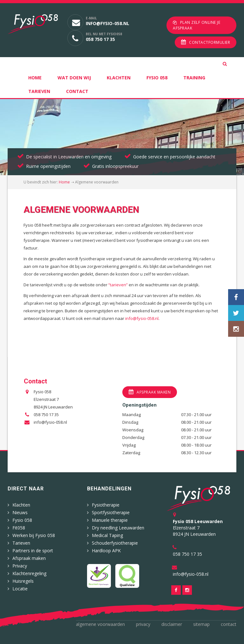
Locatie (20, 589)
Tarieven (39, 91)
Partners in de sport (33, 551)
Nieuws (20, 512)
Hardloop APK (106, 551)
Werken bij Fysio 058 (34, 535)
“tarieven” (118, 285)
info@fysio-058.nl (108, 23)
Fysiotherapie (106, 505)
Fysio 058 (157, 78)
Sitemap (201, 624)
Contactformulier (210, 42)
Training (194, 78)
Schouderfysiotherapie (115, 543)
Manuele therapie (110, 520)
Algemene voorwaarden (100, 624)
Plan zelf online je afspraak (197, 25)
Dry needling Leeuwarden (118, 528)
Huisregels (23, 581)
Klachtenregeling (29, 573)
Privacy (20, 566)
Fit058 (19, 528)
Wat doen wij (74, 78)
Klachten (119, 78)
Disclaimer (172, 624)
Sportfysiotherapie (111, 512)
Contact (77, 91)
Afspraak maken (154, 392)
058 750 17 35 (100, 39)
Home (35, 78)
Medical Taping (107, 535)
